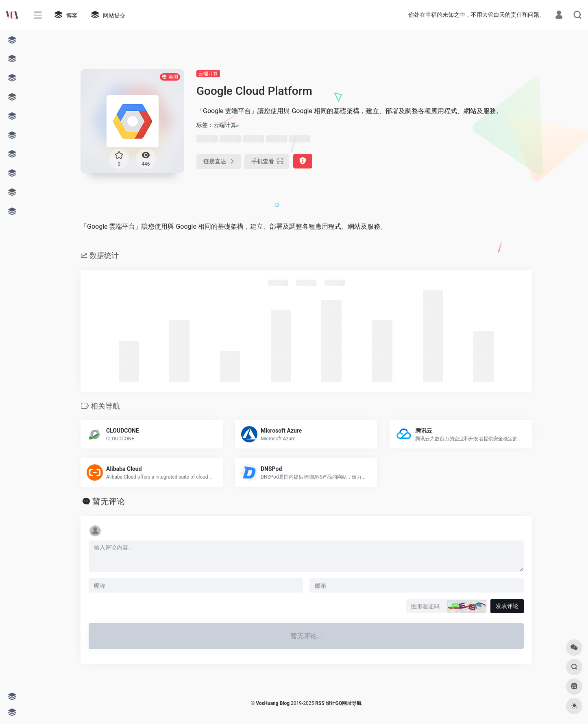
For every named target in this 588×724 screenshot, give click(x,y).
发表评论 (507, 606)
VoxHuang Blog (273, 703)
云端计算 (208, 74)
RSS (320, 703)
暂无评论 (109, 501)
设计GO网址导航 (344, 703)
